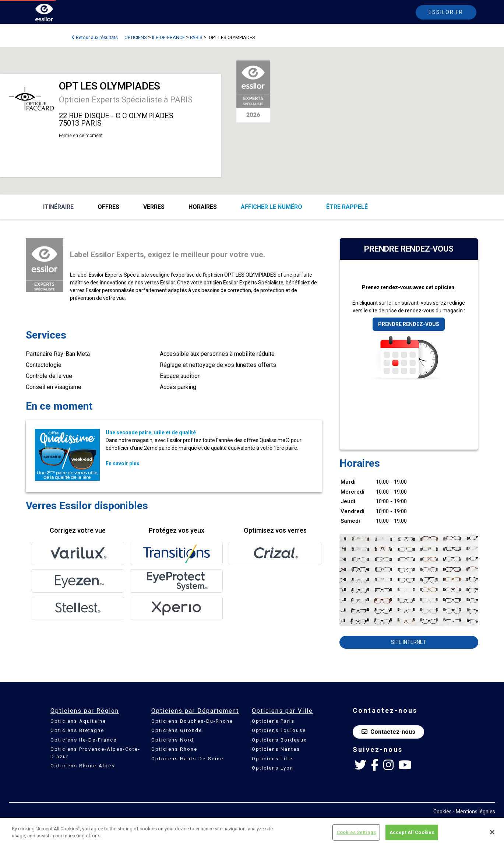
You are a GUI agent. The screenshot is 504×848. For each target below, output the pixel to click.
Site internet (409, 642)
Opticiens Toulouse (279, 730)
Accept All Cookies (412, 832)
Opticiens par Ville (282, 711)
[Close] (492, 832)
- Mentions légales (474, 812)
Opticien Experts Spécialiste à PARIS (126, 100)
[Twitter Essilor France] (360, 765)
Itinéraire (58, 207)
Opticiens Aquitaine (78, 721)
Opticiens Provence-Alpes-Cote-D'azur (95, 753)
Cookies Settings (356, 832)
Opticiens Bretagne (77, 730)
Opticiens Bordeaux (279, 740)
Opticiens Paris (273, 721)
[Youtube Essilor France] (405, 765)
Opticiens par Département (195, 711)
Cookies (443, 812)
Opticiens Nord (172, 740)
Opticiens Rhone (174, 749)
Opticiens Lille (272, 759)
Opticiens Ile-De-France (84, 740)
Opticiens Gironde (177, 730)
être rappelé (347, 207)
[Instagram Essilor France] (388, 765)
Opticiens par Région (85, 711)
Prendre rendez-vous (409, 324)
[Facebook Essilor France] (375, 765)
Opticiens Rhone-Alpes (83, 766)
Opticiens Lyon (273, 768)
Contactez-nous (388, 732)
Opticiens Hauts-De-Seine (187, 759)
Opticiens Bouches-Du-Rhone (192, 721)
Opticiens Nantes (276, 749)
